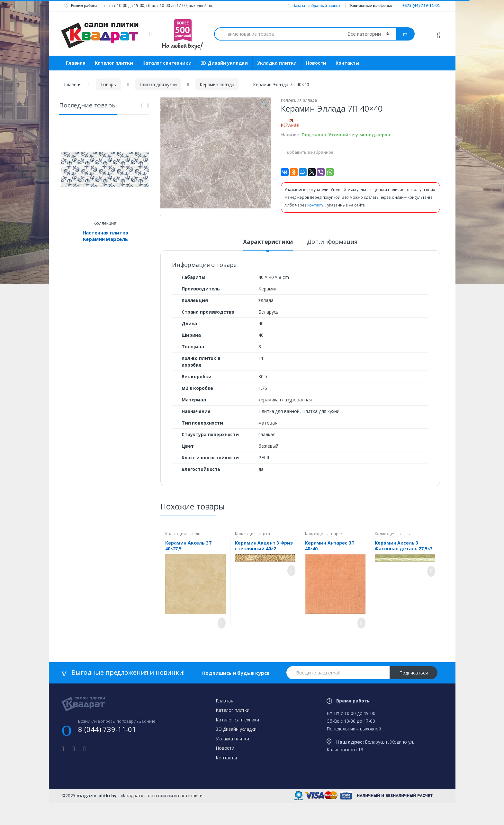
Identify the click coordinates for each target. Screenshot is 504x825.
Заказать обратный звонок (314, 6)
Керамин (268, 314)
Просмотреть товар (220, 648)
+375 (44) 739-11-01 (421, 6)
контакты (316, 205)
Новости (316, 63)
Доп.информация (332, 267)
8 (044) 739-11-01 (107, 754)
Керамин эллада (217, 84)
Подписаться (414, 698)
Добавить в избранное (309, 152)
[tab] (268, 270)
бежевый (268, 471)
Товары (108, 84)
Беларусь (268, 337)
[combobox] (277, 34)
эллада (310, 100)
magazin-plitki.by (97, 821)
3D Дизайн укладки (225, 63)
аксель (194, 559)
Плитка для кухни (158, 84)
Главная (76, 63)
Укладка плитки (277, 63)
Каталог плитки (114, 63)
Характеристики (268, 267)
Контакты (347, 63)
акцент (264, 559)
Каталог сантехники (167, 63)
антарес (335, 559)
